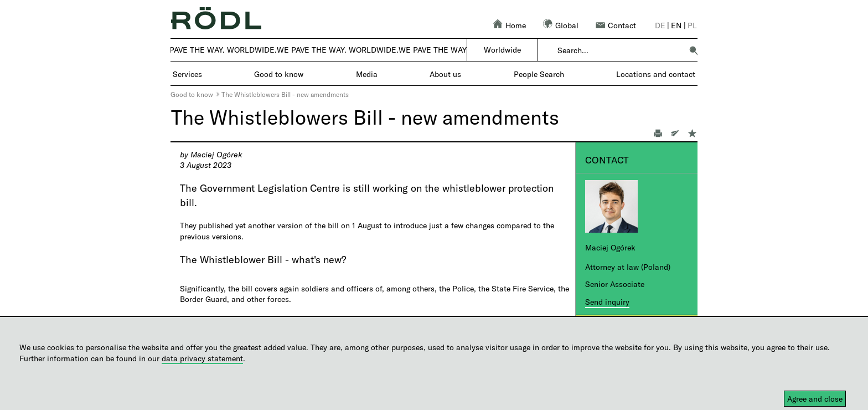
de (660, 25)
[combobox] (620, 50)
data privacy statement (202, 358)
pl (692, 25)
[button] (694, 50)
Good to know (192, 94)
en (676, 25)
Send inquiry (607, 302)
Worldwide (502, 50)
